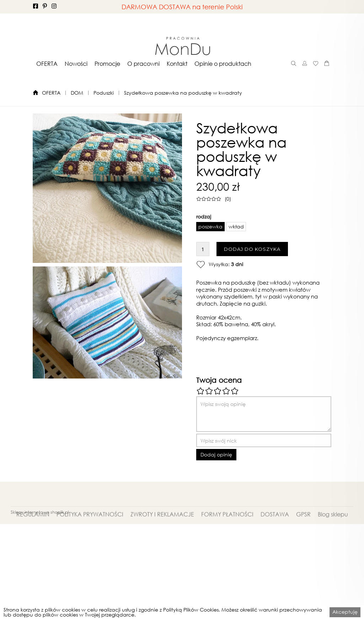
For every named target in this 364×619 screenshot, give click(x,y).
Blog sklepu (333, 523)
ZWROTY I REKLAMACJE (162, 523)
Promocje (107, 64)
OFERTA (47, 64)
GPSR (303, 523)
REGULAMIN (33, 523)
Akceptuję (345, 612)
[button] (47, 63)
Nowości (76, 64)
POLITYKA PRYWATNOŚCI (90, 523)
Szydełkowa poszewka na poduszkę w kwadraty (183, 93)
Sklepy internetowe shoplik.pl (40, 512)
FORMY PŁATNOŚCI (227, 523)
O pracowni (143, 64)
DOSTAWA (275, 523)
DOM (77, 93)
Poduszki (104, 93)
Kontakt (177, 64)
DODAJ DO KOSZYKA (252, 249)
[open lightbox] (107, 188)
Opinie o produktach (223, 64)
